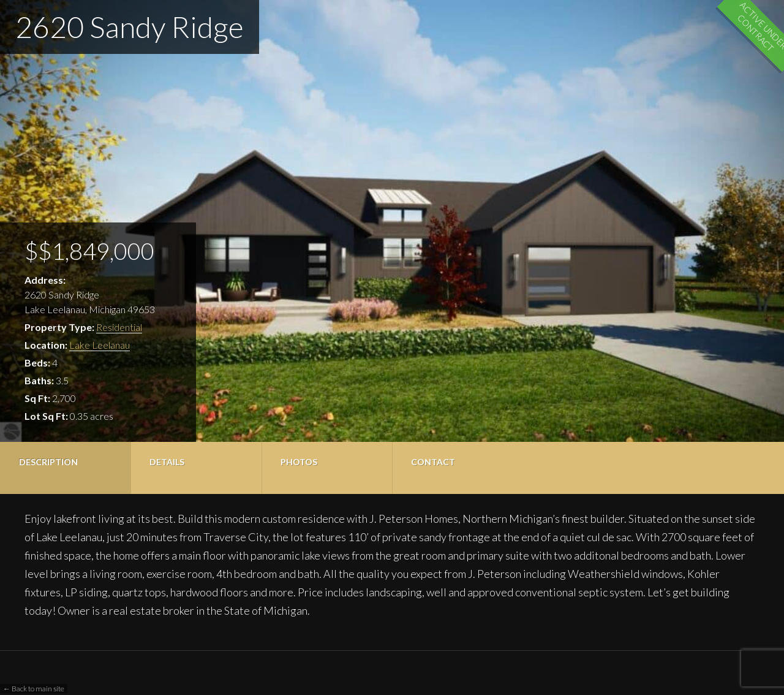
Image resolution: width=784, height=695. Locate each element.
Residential (119, 327)
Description (48, 462)
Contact (433, 462)
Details (167, 462)
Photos (299, 462)
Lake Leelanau (100, 345)
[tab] (65, 468)
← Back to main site (34, 689)
